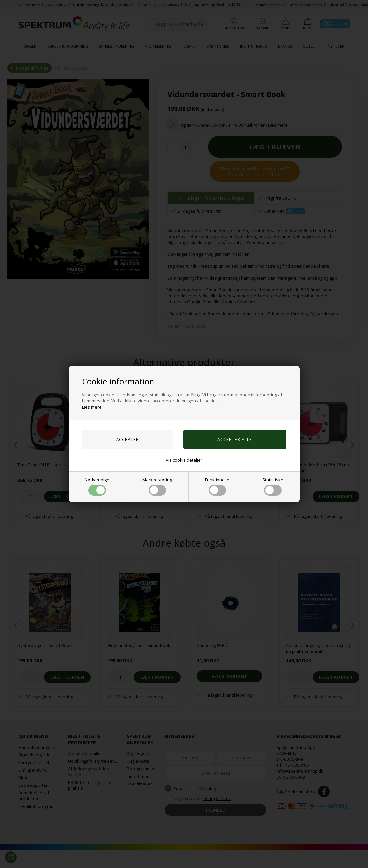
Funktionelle (217, 486)
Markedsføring (157, 486)
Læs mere (92, 407)
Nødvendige (97, 486)
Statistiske (273, 486)
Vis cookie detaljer (184, 460)
